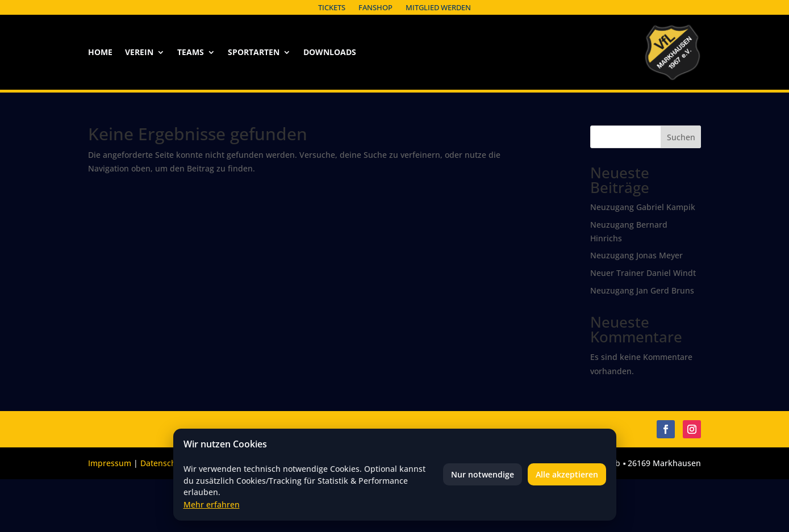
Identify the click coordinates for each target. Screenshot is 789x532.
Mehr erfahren (212, 504)
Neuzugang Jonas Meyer (636, 255)
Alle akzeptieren (567, 474)
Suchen (681, 137)
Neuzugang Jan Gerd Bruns (642, 290)
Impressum (110, 463)
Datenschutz (164, 463)
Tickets (332, 7)
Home (100, 53)
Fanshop (375, 7)
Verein (139, 53)
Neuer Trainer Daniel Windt (643, 273)
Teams (191, 53)
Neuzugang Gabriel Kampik (643, 207)
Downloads (330, 53)
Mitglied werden (438, 7)
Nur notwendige (483, 474)
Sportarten (254, 53)
